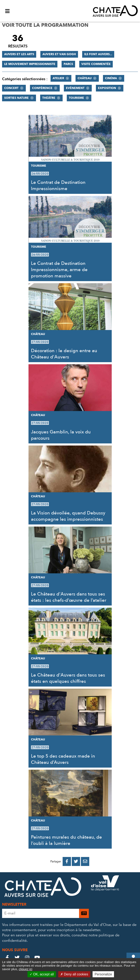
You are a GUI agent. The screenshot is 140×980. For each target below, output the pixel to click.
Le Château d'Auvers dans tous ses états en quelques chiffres (68, 678)
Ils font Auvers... (98, 54)
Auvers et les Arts (19, 54)
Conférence (42, 88)
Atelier (58, 78)
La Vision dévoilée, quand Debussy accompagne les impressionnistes (68, 516)
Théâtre (49, 98)
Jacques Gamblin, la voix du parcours (61, 435)
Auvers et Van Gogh (59, 54)
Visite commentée (96, 64)
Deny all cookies (74, 974)
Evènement (75, 88)
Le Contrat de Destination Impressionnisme (58, 185)
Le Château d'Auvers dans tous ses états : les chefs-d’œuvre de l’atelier (69, 597)
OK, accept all (42, 974)
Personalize (103, 974)
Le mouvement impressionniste (30, 64)
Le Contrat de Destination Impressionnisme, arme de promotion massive (59, 270)
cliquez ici (25, 969)
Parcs (68, 64)
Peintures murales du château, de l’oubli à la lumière (66, 840)
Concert (11, 88)
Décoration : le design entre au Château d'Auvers (64, 354)
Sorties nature (16, 98)
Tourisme (76, 98)
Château (85, 78)
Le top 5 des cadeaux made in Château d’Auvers (63, 759)
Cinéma (111, 78)
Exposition (107, 88)
